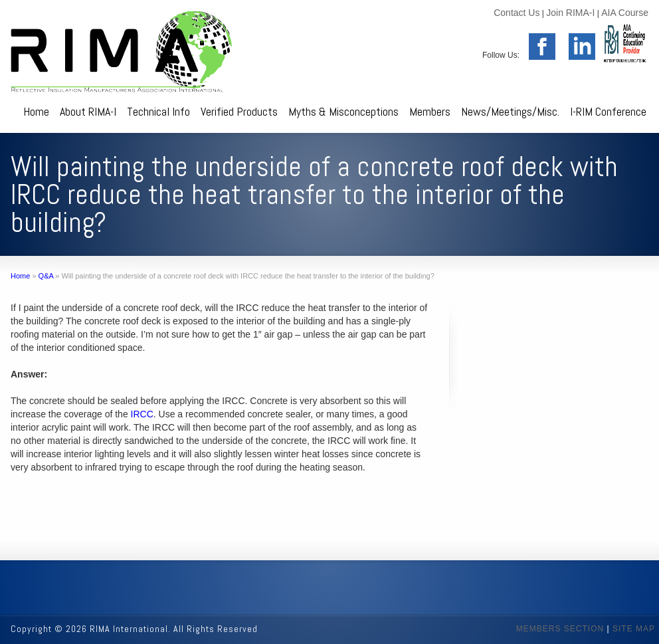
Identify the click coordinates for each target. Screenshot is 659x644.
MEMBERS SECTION (560, 629)
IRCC (142, 414)
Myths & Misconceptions (343, 111)
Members (430, 111)
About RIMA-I (88, 111)
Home (36, 111)
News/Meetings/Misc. (510, 111)
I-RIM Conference (608, 111)
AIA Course (625, 13)
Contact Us (517, 13)
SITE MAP (634, 629)
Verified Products (239, 111)
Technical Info (158, 111)
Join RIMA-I (570, 13)
